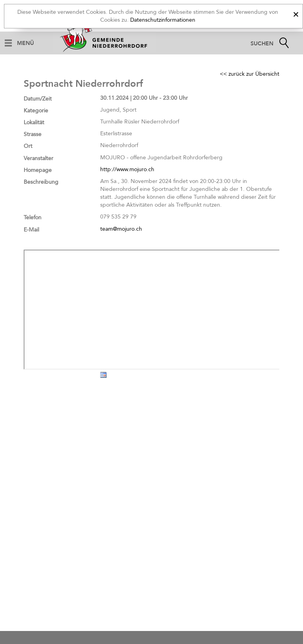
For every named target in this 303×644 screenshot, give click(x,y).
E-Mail (31, 230)
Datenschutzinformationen (163, 20)
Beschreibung (41, 182)
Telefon (33, 217)
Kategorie (36, 111)
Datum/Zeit (38, 99)
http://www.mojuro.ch (127, 169)
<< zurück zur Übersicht (250, 74)
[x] (296, 13)
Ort (28, 146)
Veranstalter (38, 158)
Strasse (33, 134)
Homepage (38, 170)
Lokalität (34, 122)
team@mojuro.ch (121, 229)
